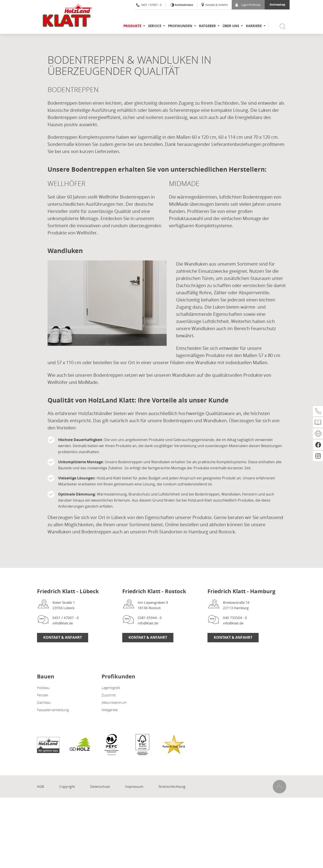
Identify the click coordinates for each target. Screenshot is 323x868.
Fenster (43, 695)
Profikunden (180, 26)
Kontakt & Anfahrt (214, 5)
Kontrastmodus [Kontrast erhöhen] (183, 5)
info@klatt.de (63, 623)
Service (155, 26)
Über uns (231, 26)
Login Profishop (248, 5)
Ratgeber (207, 26)
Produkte (132, 26)
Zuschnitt (109, 695)
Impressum (134, 786)
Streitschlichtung (172, 786)
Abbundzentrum (114, 702)
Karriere (254, 26)
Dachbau (44, 702)
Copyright (67, 786)
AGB (41, 786)
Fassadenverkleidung (53, 710)
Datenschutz (100, 786)
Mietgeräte (110, 710)
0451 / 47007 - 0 (149, 5)
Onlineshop (277, 5)
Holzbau (43, 688)
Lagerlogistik (111, 688)
